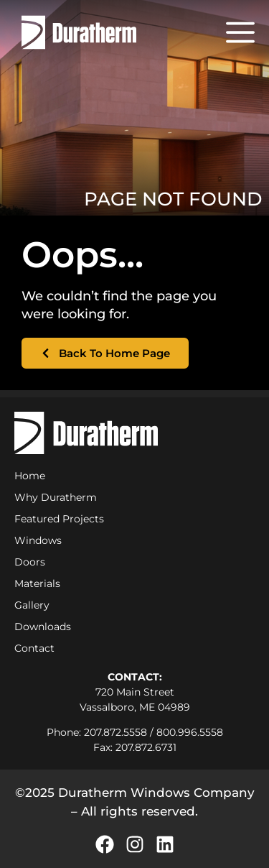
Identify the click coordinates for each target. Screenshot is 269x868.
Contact (34, 648)
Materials (37, 583)
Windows (38, 540)
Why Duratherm (59, 497)
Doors (30, 562)
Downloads (43, 627)
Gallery (32, 605)
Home (30, 476)
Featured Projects (59, 519)
